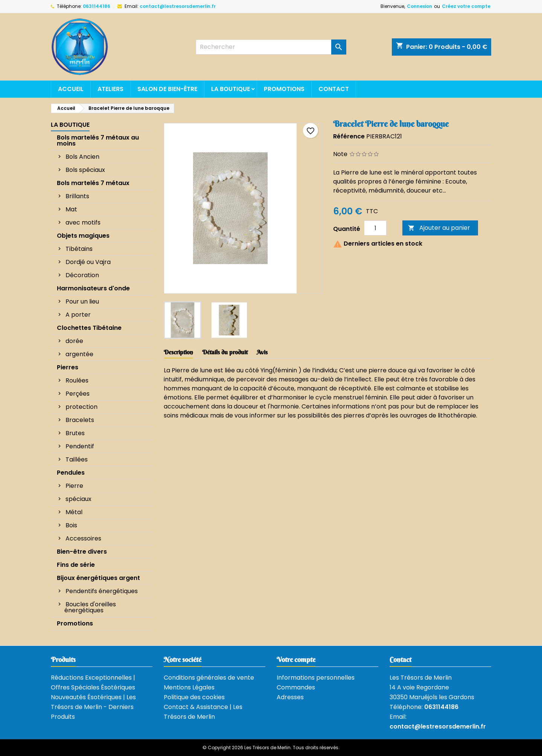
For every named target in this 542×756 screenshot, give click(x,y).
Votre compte (296, 660)
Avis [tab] (262, 352)
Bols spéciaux (85, 170)
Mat (71, 209)
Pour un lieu (82, 301)
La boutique (231, 89)
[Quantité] (375, 228)
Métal (74, 512)
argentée (79, 354)
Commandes (296, 687)
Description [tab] (178, 352)
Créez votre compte (466, 6)
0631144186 (97, 6)
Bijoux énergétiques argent (98, 578)
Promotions (284, 89)
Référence (349, 136)
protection (81, 407)
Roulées (77, 380)
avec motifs (83, 222)
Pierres (68, 367)
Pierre (74, 486)
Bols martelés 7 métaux (93, 183)
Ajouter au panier (439, 228)
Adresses (290, 697)
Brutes (75, 433)
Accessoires (83, 538)
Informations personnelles (316, 678)
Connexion (419, 6)
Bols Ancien (82, 157)
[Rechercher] (271, 47)
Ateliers (110, 89)
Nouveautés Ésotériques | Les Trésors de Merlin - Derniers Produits (93, 707)
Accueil (71, 89)
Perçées (78, 394)
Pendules (71, 473)
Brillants (77, 196)
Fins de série (76, 565)
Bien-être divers (82, 552)
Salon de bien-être (167, 89)
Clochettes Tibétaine (89, 328)
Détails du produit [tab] (225, 352)
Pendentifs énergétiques (102, 591)
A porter (78, 315)
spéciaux (78, 499)
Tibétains (79, 249)
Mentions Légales (189, 687)
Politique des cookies (194, 697)
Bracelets (80, 420)
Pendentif (80, 446)
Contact (334, 89)
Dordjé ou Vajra (88, 262)
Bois (71, 525)
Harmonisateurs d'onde (93, 288)
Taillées (77, 459)
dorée (74, 341)
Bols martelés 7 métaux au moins (98, 140)
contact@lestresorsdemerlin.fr (178, 6)
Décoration (82, 275)
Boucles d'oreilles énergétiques (90, 607)
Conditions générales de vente (209, 678)
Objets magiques (83, 236)
